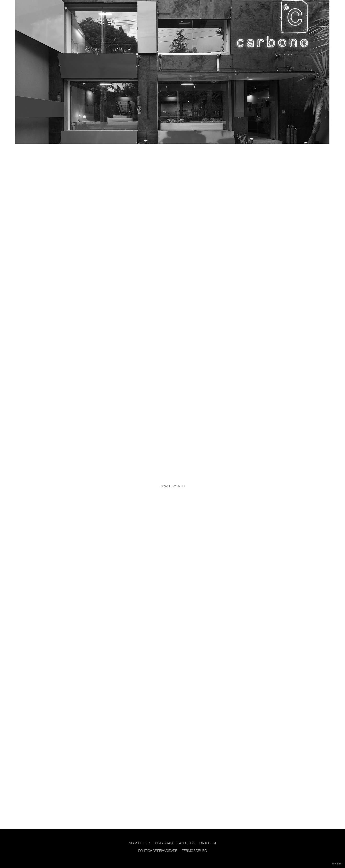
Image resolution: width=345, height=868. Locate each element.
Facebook (186, 843)
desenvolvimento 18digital (172, 860)
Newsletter (139, 843)
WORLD (179, 487)
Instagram (164, 843)
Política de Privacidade (158, 851)
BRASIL (166, 487)
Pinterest (208, 843)
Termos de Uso (194, 851)
